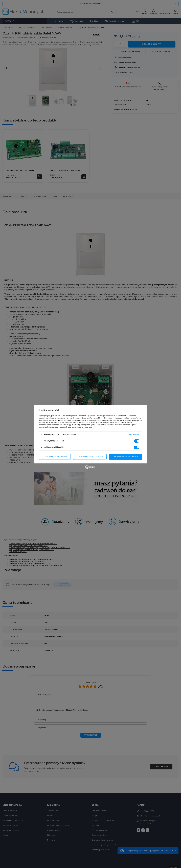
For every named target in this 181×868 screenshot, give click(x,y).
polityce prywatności (63, 420)
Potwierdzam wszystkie (126, 457)
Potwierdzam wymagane (90, 457)
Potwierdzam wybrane (55, 457)
